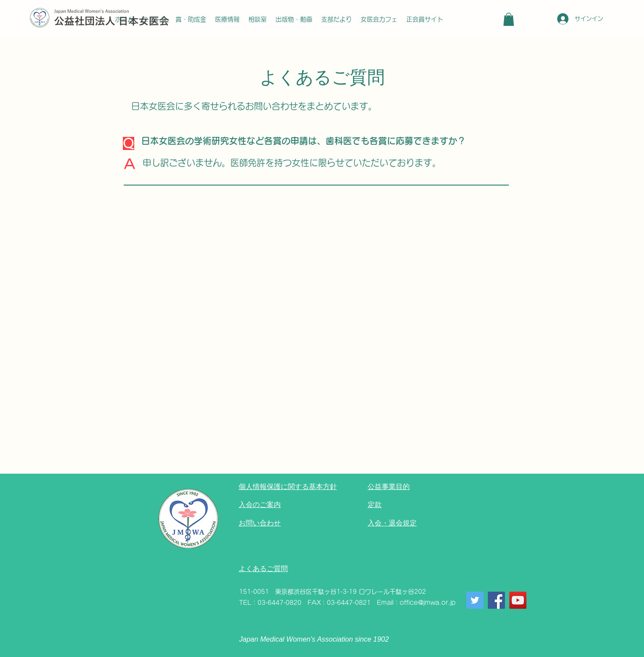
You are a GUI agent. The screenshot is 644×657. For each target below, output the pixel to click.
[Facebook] (496, 600)
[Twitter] (475, 600)
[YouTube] (518, 600)
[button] (509, 19)
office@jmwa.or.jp (428, 603)
